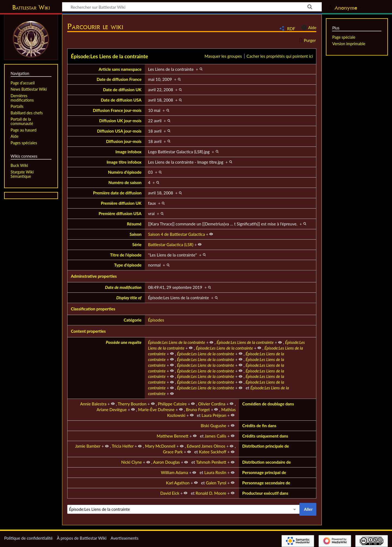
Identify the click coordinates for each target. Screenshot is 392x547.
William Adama (174, 472)
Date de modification (123, 287)
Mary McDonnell (160, 446)
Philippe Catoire (172, 404)
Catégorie (133, 320)
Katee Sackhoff (213, 452)
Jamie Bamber (88, 446)
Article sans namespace (120, 69)
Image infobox (128, 152)
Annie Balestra (93, 404)
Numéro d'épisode (125, 172)
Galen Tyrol (216, 483)
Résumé (134, 224)
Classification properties (93, 309)
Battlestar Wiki (31, 7)
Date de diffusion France (119, 79)
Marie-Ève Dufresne (156, 410)
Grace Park (173, 452)
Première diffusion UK (121, 203)
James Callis (215, 436)
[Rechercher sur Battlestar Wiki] (192, 7)
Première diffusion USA (120, 213)
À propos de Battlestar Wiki (82, 538)
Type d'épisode (128, 265)
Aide (308, 27)
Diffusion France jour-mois (117, 110)
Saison (136, 234)
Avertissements (124, 538)
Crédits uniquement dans (265, 436)
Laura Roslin (215, 472)
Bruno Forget (198, 410)
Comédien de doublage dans (268, 404)
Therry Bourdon (132, 404)
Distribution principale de (266, 446)
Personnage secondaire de (266, 483)
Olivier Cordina (212, 404)
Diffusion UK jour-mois (120, 121)
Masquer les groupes (223, 56)
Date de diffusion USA (121, 100)
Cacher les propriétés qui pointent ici (280, 56)
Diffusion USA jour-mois (119, 131)
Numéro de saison (125, 182)
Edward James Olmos (206, 446)
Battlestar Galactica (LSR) (171, 245)
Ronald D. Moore (211, 493)
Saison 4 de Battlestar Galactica (177, 234)
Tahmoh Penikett (211, 462)
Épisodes (156, 320)
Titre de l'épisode (126, 255)
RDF (291, 29)
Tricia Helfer (123, 446)
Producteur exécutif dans (265, 493)
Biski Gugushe (213, 426)
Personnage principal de (264, 472)
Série (137, 245)
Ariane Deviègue (112, 410)
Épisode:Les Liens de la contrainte (109, 56)
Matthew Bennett (172, 436)
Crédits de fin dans (259, 426)
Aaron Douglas (166, 462)
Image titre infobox (124, 162)
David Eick (170, 493)
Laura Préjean (214, 415)
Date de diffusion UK (122, 90)
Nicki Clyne (131, 462)
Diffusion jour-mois (124, 141)
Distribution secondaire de (267, 462)
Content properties (88, 331)
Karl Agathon (178, 483)
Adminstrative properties (94, 276)
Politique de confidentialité (28, 538)
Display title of (129, 298)
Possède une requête (124, 342)
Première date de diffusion (117, 193)
